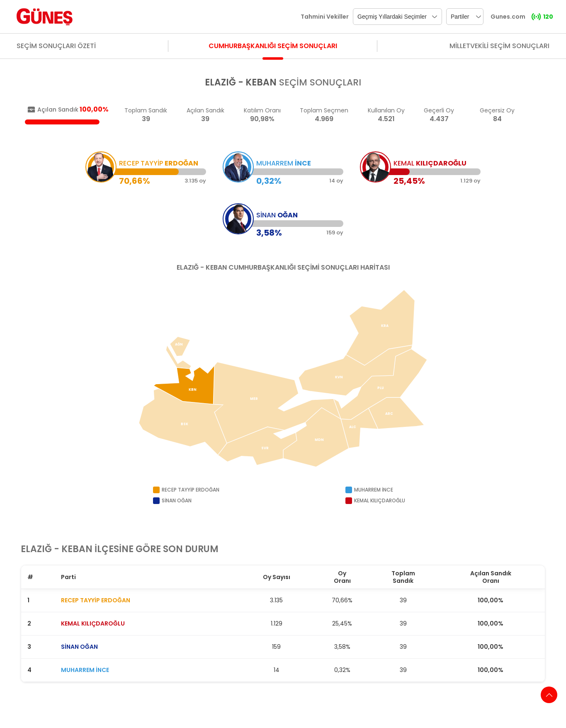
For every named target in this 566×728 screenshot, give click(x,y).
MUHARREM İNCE (85, 670)
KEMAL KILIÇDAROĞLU (93, 623)
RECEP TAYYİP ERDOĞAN (96, 600)
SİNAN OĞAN (79, 647)
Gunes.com (508, 17)
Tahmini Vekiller (325, 17)
